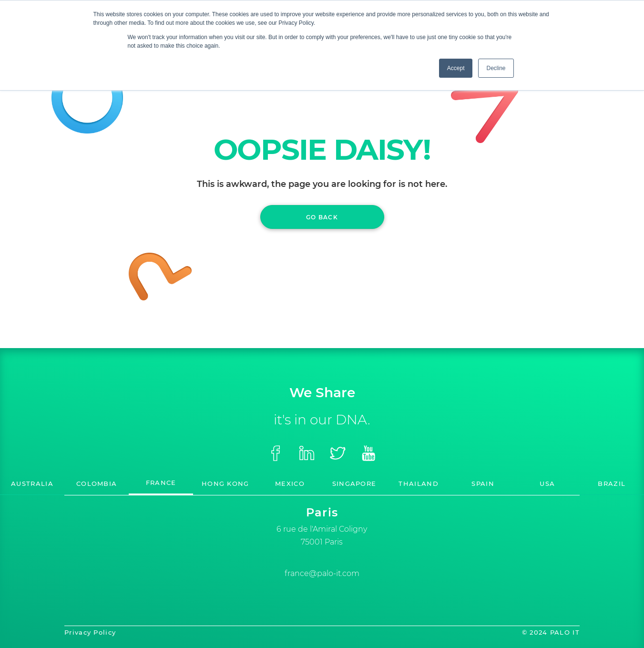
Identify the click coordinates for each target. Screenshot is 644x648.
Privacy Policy (90, 632)
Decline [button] (496, 68)
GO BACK (322, 217)
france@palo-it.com (322, 573)
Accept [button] (456, 68)
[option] (322, 525)
